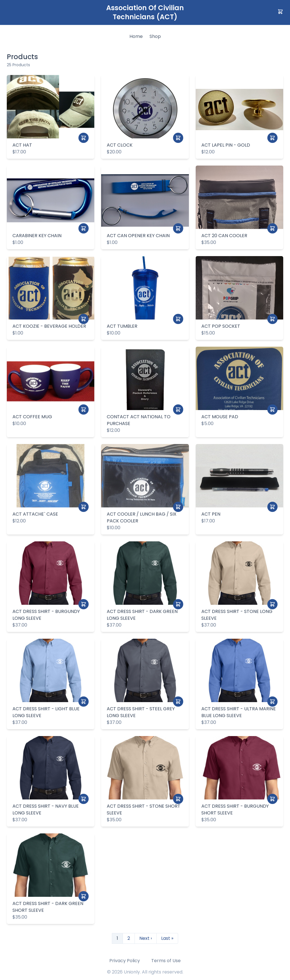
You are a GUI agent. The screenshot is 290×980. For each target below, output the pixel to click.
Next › (146, 938)
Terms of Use (166, 961)
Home (136, 36)
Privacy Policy (125, 961)
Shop (155, 36)
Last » (167, 938)
